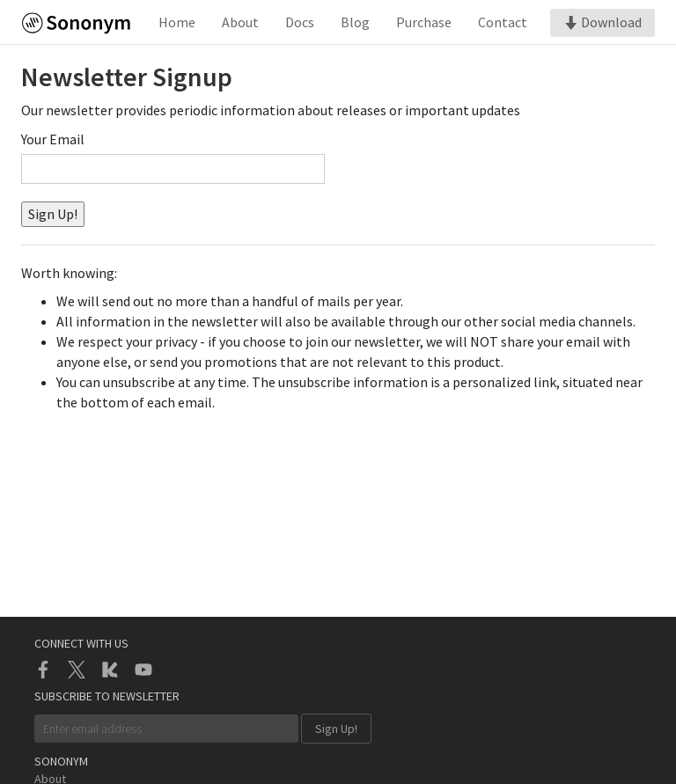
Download (603, 22)
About (240, 22)
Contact (503, 22)
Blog (355, 22)
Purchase (424, 22)
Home (177, 22)
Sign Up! (53, 214)
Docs (300, 22)
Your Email (53, 139)
